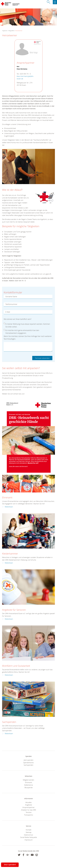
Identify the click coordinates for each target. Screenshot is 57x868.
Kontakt (29, 830)
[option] (28, 168)
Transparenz (29, 815)
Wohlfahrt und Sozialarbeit (16, 666)
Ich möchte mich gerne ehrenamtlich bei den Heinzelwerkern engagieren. (22, 331)
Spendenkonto (28, 763)
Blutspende (29, 787)
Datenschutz (28, 835)
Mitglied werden (28, 780)
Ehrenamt (7, 497)
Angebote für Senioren (14, 610)
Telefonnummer (11, 304)
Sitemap (29, 832)
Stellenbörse (28, 785)
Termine (29, 812)
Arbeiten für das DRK (29, 810)
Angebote (28, 805)
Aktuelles (28, 802)
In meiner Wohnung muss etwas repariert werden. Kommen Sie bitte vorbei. (28, 325)
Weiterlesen (9, 507)
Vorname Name (11, 297)
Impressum (29, 840)
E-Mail (8, 312)
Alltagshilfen (11, 31)
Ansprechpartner (28, 807)
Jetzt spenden (29, 760)
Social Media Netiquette (29, 837)
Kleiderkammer (10, 554)
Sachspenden (9, 722)
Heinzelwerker (19, 31)
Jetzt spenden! (10, 865)
